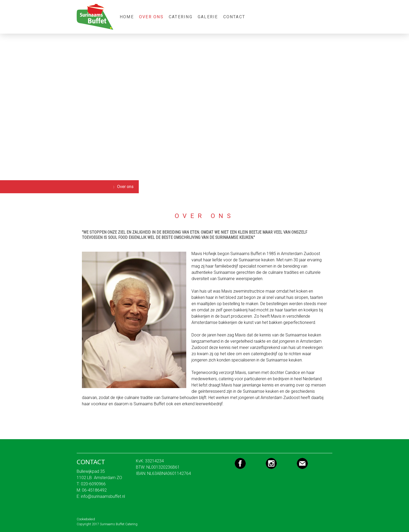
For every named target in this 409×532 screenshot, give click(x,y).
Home (127, 17)
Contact (234, 17)
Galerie (208, 17)
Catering (181, 17)
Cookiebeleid (86, 519)
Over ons (151, 17)
